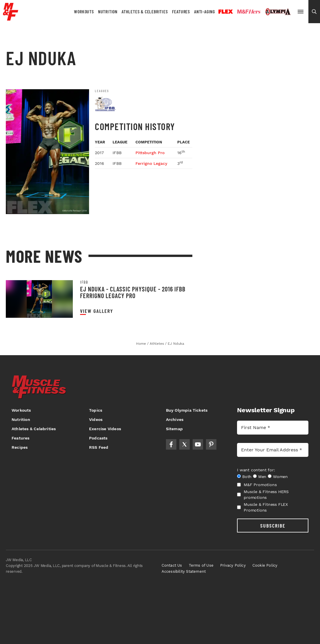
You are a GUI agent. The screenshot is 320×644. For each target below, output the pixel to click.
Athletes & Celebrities (145, 11)
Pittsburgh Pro (150, 153)
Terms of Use (201, 565)
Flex (226, 12)
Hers (249, 12)
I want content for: (256, 470)
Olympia (278, 12)
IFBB (84, 282)
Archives (175, 419)
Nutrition (108, 11)
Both (247, 477)
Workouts (84, 11)
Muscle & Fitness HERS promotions (263, 495)
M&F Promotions (257, 485)
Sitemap (174, 429)
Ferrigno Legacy (151, 163)
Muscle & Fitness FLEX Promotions (262, 507)
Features (181, 11)
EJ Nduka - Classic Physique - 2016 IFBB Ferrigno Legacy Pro (133, 292)
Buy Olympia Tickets (187, 410)
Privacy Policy (233, 565)
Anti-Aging (205, 11)
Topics (96, 410)
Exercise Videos (105, 429)
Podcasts (98, 438)
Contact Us (172, 565)
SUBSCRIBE (273, 526)
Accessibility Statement (184, 571)
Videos (96, 419)
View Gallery (97, 311)
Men (262, 477)
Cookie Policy (265, 565)
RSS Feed (99, 447)
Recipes (20, 447)
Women (280, 477)
